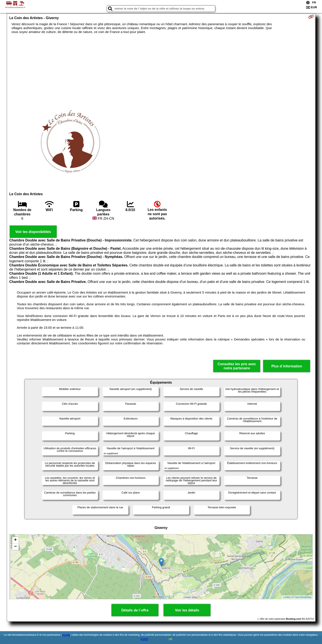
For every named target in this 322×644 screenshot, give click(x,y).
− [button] (16, 547)
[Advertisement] (161, 66)
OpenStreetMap (303, 597)
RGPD (144, 639)
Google (66, 635)
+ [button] (16, 540)
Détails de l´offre (135, 610)
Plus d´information (287, 366)
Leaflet (287, 597)
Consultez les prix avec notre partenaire (237, 366)
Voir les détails (187, 610)
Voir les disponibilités (33, 232)
